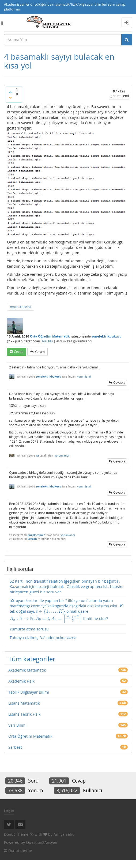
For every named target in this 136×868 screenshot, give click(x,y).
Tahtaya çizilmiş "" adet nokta (43, 638)
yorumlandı (84, 376)
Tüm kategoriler (32, 659)
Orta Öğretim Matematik (50, 336)
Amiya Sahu (64, 834)
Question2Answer (42, 842)
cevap (19, 352)
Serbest (15, 747)
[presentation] (13, 406)
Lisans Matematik (24, 703)
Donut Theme (16, 834)
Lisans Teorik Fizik (24, 714)
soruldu (47, 341)
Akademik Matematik (27, 670)
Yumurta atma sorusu (29, 629)
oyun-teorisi (21, 307)
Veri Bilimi (17, 725)
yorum (40, 352)
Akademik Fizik (21, 681)
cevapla (119, 383)
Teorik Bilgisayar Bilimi (29, 692)
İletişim (9, 811)
